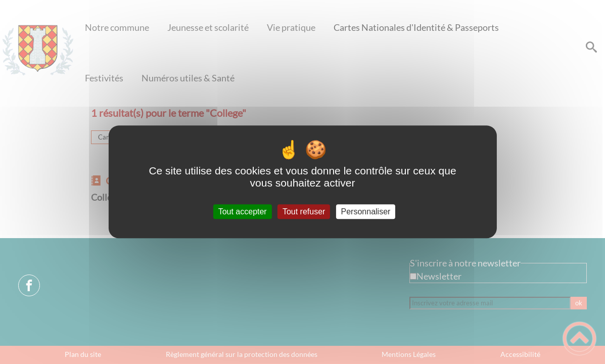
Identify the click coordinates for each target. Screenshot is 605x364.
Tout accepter (243, 212)
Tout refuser (304, 212)
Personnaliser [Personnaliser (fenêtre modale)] (366, 212)
